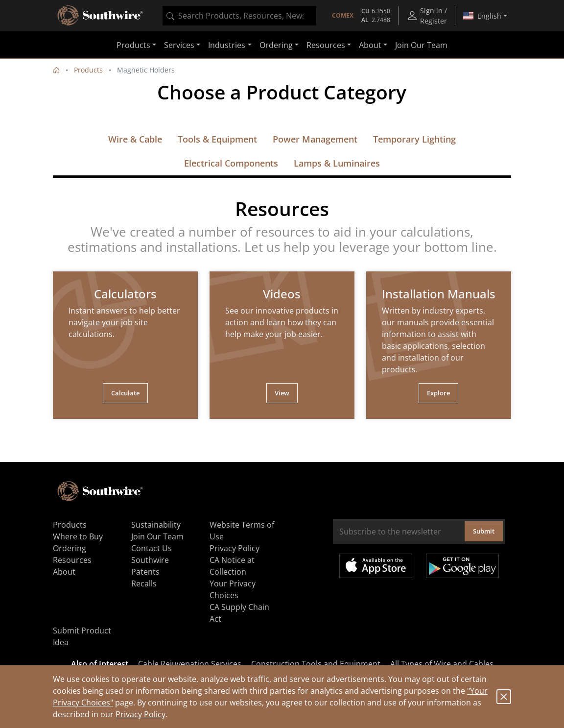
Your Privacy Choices (233, 589)
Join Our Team (421, 45)
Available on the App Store (376, 566)
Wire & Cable (135, 139)
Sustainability (156, 525)
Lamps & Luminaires (337, 163)
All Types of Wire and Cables (442, 664)
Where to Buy (78, 536)
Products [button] (133, 45)
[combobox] (239, 16)
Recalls (144, 583)
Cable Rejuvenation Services (190, 664)
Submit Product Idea (82, 636)
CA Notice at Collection (232, 566)
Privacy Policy (141, 714)
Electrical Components (231, 163)
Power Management (315, 139)
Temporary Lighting (414, 139)
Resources (72, 560)
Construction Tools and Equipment (316, 664)
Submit (484, 531)
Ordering (70, 548)
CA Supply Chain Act (239, 613)
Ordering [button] (276, 45)
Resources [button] (326, 45)
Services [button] (179, 45)
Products (88, 70)
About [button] (370, 45)
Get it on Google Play (462, 566)
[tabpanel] (125, 345)
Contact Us (152, 548)
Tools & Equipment (217, 139)
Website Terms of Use (242, 531)
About (64, 572)
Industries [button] (227, 45)
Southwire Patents (150, 566)
